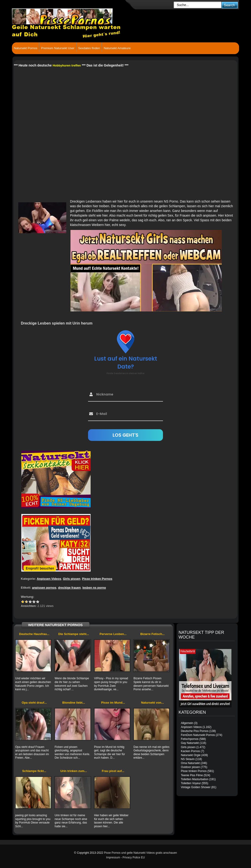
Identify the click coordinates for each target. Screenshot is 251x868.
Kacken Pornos (190, 751)
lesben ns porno (94, 588)
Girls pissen (72, 579)
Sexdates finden (89, 48)
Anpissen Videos (49, 579)
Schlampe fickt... (34, 771)
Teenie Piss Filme (192, 775)
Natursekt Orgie (191, 755)
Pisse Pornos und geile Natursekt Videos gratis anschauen (140, 853)
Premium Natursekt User (58, 48)
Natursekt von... (152, 703)
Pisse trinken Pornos (97, 579)
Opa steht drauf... (34, 703)
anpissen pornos (44, 588)
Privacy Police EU (134, 857)
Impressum (113, 857)
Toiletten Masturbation (194, 779)
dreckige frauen (69, 588)
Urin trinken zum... (74, 771)
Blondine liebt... (74, 703)
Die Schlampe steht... (74, 634)
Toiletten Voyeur (191, 783)
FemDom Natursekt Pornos (198, 735)
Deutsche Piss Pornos (195, 731)
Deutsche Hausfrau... (34, 634)
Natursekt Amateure (117, 48)
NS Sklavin (188, 759)
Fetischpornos (190, 739)
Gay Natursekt (190, 743)
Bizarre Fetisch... (152, 634)
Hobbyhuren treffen (67, 65)
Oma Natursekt (190, 763)
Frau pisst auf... (113, 771)
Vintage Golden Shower (196, 787)
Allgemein (187, 723)
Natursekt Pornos (26, 48)
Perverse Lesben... (113, 634)
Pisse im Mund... (113, 703)
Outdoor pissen (190, 767)
